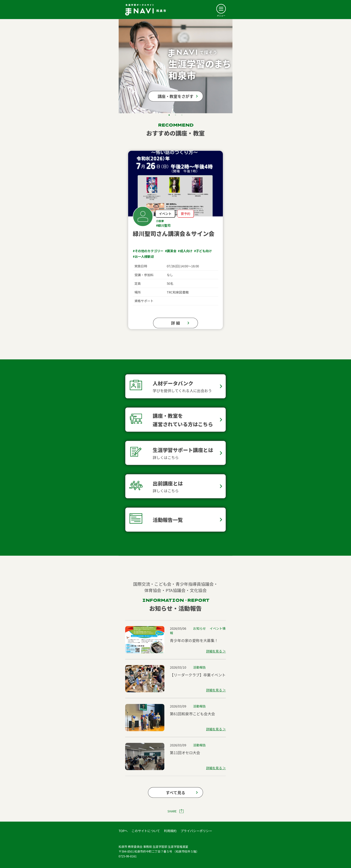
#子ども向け (203, 251)
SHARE (172, 811)
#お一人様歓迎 (143, 256)
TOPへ (123, 831)
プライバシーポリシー (196, 831)
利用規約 (170, 831)
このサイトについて (146, 831)
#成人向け (185, 251)
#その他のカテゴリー (148, 251)
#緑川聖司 (163, 225)
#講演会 (171, 251)
